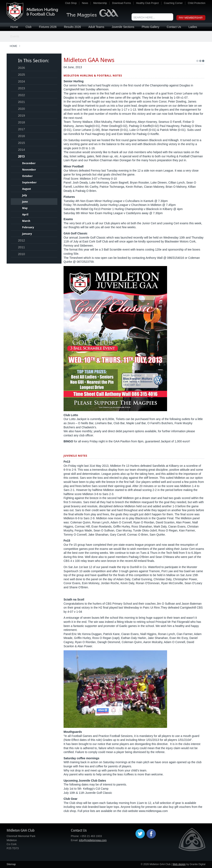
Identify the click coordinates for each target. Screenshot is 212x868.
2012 (21, 240)
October (27, 176)
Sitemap (11, 864)
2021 (21, 102)
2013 (21, 156)
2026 (21, 68)
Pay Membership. (191, 18)
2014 (21, 150)
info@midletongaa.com (93, 840)
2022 (21, 95)
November (29, 170)
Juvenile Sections (123, 27)
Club (28, 27)
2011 (21, 247)
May (25, 208)
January (27, 234)
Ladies (193, 27)
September (29, 182)
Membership (100, 3)
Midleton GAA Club (32, 12)
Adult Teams (96, 27)
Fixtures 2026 (48, 27)
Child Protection (197, 3)
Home (14, 27)
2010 (21, 254)
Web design (179, 864)
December (29, 163)
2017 (21, 129)
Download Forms (121, 3)
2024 (21, 81)
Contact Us (174, 27)
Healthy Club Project (147, 3)
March (26, 221)
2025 (21, 75)
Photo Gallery (150, 27)
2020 (21, 109)
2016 (21, 136)
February (28, 227)
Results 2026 (72, 27)
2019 (21, 115)
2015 (21, 143)
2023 (21, 88)
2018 (21, 122)
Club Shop (71, 3)
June (25, 202)
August (26, 189)
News (85, 3)
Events (15, 36)
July (25, 195)
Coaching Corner (173, 3)
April (25, 214)
